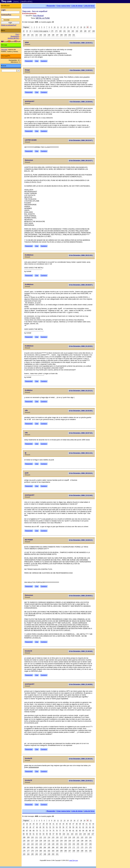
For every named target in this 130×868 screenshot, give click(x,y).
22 (24, 31)
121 (78, 837)
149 (53, 844)
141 (90, 841)
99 (60, 834)
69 (34, 831)
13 (64, 27)
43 (93, 824)
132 (53, 841)
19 (84, 27)
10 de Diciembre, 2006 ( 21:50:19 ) (81, 759)
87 (93, 831)
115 (53, 837)
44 (24, 827)
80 (70, 831)
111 (36, 837)
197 (57, 35)
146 (41, 844)
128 (36, 841)
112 (41, 837)
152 (65, 844)
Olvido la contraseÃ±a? (9, 25)
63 (87, 827)
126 (28, 841)
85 (87, 831)
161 (32, 847)
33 (60, 824)
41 (87, 824)
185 (81, 31)
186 (85, 31)
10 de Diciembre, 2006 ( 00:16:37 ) (81, 161)
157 (86, 844)
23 (27, 31)
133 (57, 841)
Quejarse (44, 61)
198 (61, 35)
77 (60, 831)
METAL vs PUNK (43, 18)
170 (70, 847)
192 (36, 35)
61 (80, 827)
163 (41, 847)
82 (77, 831)
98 (57, 834)
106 (89, 834)
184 (77, 31)
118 (65, 837)
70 (37, 831)
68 (30, 831)
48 (37, 827)
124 (90, 837)
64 (90, 827)
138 (78, 841)
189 (24, 35)
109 (28, 837)
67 (27, 831)
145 (36, 844)
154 (74, 844)
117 (61, 837)
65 (93, 827)
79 (67, 831)
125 (24, 841)
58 (70, 827)
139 (82, 841)
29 (47, 824)
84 (83, 831)
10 (55, 27)
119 (70, 837)
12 (61, 27)
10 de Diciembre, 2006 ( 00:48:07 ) (81, 285)
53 (53, 827)
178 (52, 31)
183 (73, 31)
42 (90, 824)
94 (43, 834)
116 (57, 837)
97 (53, 834)
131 (49, 841)
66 (24, 831)
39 (80, 824)
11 (58, 27)
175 (90, 847)
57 (67, 827)
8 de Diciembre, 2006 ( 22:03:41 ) (81, 43)
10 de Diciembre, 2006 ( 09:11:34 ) (81, 453)
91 (34, 834)
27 (40, 824)
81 (73, 831)
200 (70, 35)
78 (63, 831)
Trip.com (4, 49)
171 (74, 847)
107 (93, 834)
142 (24, 844)
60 (77, 827)
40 (83, 824)
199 (65, 35)
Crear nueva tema (63, 6)
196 (53, 35)
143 (28, 844)
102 (72, 834)
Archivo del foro (13, 38)
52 (50, 827)
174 (86, 847)
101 (68, 834)
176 (24, 851)
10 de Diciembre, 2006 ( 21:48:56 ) (81, 684)
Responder (51, 6)
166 (53, 847)
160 (28, 847)
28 (43, 824)
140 (86, 841)
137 (74, 841)
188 (93, 31)
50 (43, 827)
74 (50, 831)
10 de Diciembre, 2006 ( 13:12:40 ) (81, 495)
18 (81, 27)
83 (80, 831)
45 (27, 827)
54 (57, 827)
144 (32, 844)
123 (86, 837)
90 (30, 834)
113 (45, 837)
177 (28, 851)
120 (74, 837)
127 (32, 841)
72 (43, 831)
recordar (7, 20)
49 (40, 827)
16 (74, 27)
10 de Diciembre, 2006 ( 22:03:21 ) (81, 781)
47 (34, 827)
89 (27, 834)
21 (91, 27)
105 (84, 834)
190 (28, 35)
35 (67, 824)
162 (36, 847)
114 (49, 837)
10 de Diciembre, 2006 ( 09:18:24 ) (81, 473)
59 (73, 827)
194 (45, 35)
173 (82, 847)
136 (70, 841)
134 (61, 841)
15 (71, 27)
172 (78, 847)
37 (73, 824)
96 (50, 834)
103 (76, 834)
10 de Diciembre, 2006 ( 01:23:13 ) (81, 391)
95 (47, 834)
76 (57, 831)
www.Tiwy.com (74, 860)
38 (77, 824)
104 (80, 834)
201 (74, 35)
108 (24, 837)
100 (64, 834)
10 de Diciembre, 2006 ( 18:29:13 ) (81, 540)
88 (24, 834)
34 (63, 824)
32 (57, 824)
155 (78, 844)
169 (65, 847)
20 (88, 27)
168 (61, 847)
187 (89, 31)
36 (70, 824)
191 (32, 35)
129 (41, 841)
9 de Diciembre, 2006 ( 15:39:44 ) (81, 102)
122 (82, 837)
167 (57, 847)
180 (60, 31)
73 (47, 831)
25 (34, 824)
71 (40, 831)
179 (56, 31)
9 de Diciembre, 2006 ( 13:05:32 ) (81, 70)
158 (90, 844)
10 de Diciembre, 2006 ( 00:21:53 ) (81, 255)
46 (30, 827)
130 (45, 841)
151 (61, 844)
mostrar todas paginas (41, 31)
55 (60, 827)
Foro (17, 34)
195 (49, 35)
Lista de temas (77, 6)
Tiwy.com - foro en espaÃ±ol (35, 11)
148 (49, 844)
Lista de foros (89, 6)
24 (30, 31)
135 (65, 841)
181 (65, 31)
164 (45, 847)
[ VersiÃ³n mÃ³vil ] (26, 1)
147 (45, 844)
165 (49, 847)
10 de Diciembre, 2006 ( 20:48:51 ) (81, 596)
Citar (37, 61)
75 (53, 831)
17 (78, 27)
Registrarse (15, 36)
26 (37, 824)
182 (69, 31)
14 (68, 27)
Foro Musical (38, 16)
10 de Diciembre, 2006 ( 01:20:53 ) (81, 346)
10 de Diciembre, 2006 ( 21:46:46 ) (81, 651)
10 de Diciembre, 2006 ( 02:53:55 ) (81, 411)
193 (41, 35)
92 (37, 834)
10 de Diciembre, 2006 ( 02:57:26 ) (81, 433)
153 (70, 844)
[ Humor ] (16, 1)
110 (32, 837)
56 (63, 827)
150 (57, 844)
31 (53, 824)
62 (83, 827)
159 (24, 847)
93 (40, 834)
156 (82, 844)
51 (47, 827)
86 (90, 831)
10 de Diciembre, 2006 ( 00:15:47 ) (81, 140)
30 (50, 824)
